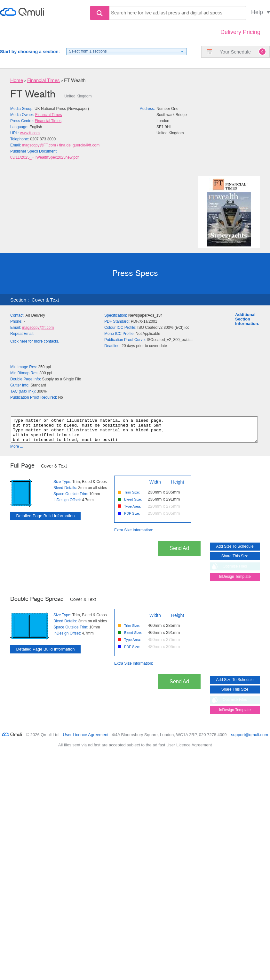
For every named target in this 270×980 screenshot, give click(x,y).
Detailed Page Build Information (46, 521)
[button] (127, 52)
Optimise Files (235, 571)
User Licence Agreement (86, 739)
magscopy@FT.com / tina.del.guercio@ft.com (61, 145)
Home (17, 81)
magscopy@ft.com (38, 328)
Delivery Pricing (240, 32)
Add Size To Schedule (235, 551)
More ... (17, 451)
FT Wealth (75, 81)
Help (257, 12)
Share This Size (235, 561)
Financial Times (44, 81)
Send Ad (179, 553)
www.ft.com (30, 133)
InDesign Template (235, 581)
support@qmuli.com (250, 739)
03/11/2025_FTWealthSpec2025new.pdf (44, 157)
